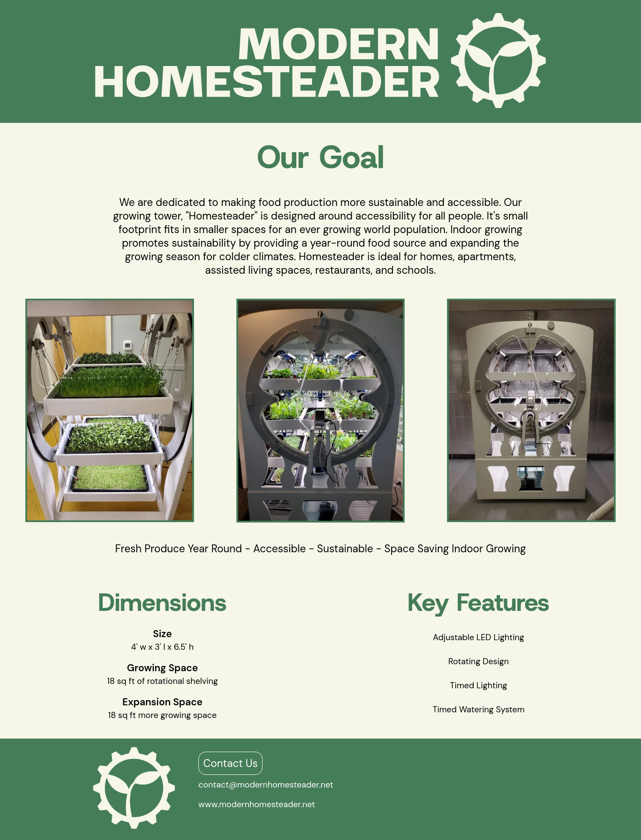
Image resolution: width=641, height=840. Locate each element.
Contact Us (230, 763)
